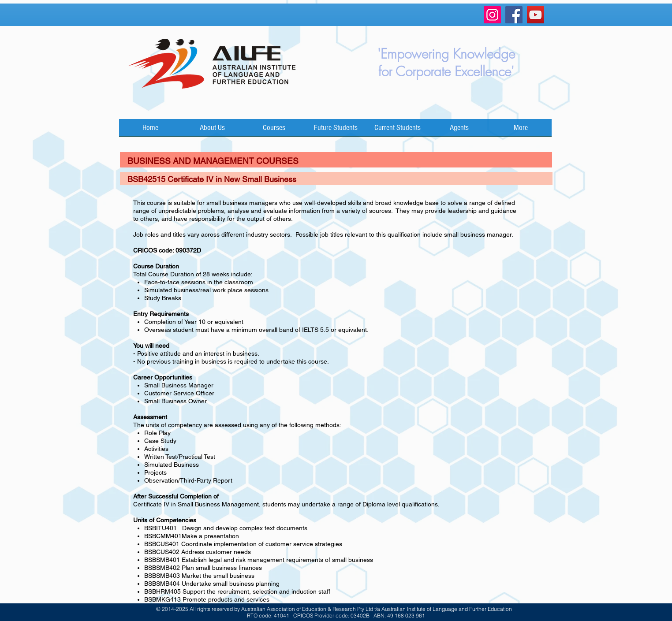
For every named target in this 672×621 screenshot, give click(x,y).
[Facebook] (514, 15)
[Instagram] (492, 15)
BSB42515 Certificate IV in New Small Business (212, 179)
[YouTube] (536, 15)
